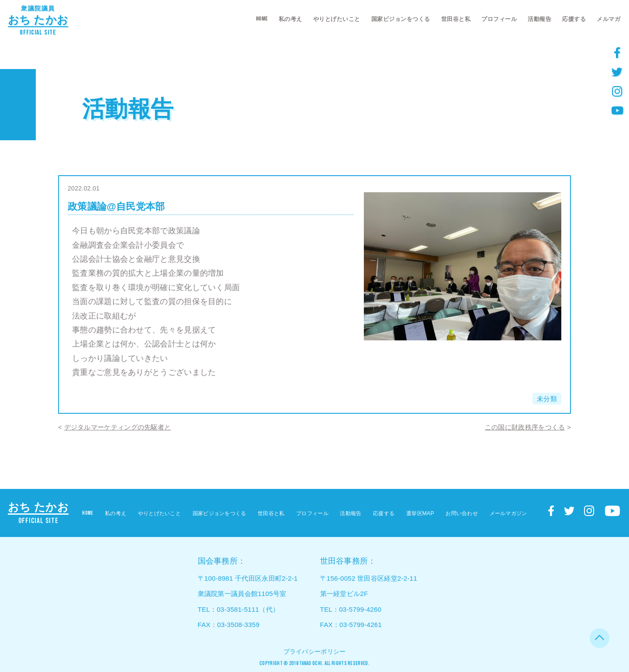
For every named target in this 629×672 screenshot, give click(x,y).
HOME (262, 19)
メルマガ (608, 19)
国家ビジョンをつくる (401, 19)
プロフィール (499, 19)
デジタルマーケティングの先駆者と (118, 427)
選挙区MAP (420, 513)
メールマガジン (508, 513)
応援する (574, 19)
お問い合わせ (462, 513)
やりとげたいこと (337, 19)
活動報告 (539, 19)
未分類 (547, 399)
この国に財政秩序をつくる (525, 427)
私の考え (290, 19)
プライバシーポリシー (315, 651)
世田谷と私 (456, 19)
